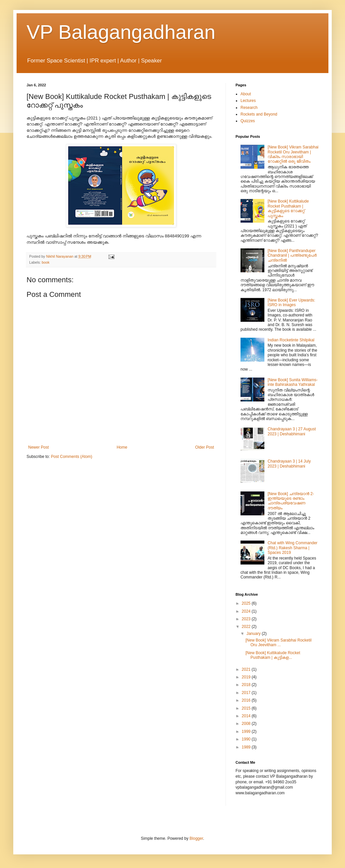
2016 (247, 700)
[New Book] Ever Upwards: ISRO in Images (291, 303)
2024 (247, 611)
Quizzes (248, 121)
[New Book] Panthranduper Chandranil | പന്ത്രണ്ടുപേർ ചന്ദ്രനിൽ (292, 256)
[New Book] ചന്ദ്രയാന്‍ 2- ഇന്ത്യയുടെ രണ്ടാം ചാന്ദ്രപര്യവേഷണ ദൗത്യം (291, 501)
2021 (247, 669)
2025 (247, 603)
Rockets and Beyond (259, 114)
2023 (247, 619)
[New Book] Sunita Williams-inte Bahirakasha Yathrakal (293, 382)
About (246, 94)
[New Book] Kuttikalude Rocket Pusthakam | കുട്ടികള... (273, 655)
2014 (247, 716)
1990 (247, 739)
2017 (247, 693)
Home (122, 447)
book (46, 262)
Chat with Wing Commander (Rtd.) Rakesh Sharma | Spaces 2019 (293, 548)
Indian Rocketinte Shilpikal (291, 340)
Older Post (205, 447)
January (254, 634)
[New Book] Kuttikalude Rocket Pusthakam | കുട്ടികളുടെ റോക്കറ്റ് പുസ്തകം (288, 208)
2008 (247, 724)
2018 (247, 685)
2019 (247, 677)
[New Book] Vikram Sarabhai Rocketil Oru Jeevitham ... (278, 643)
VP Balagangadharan (121, 32)
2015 (247, 708)
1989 (247, 747)
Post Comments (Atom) (71, 457)
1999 (247, 732)
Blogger (196, 838)
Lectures (248, 101)
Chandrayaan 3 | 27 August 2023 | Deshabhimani (292, 431)
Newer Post (38, 447)
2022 (247, 627)
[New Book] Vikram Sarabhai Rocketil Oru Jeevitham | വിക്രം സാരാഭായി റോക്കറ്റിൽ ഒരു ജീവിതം (293, 154)
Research (249, 108)
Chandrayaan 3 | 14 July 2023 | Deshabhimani (289, 464)
